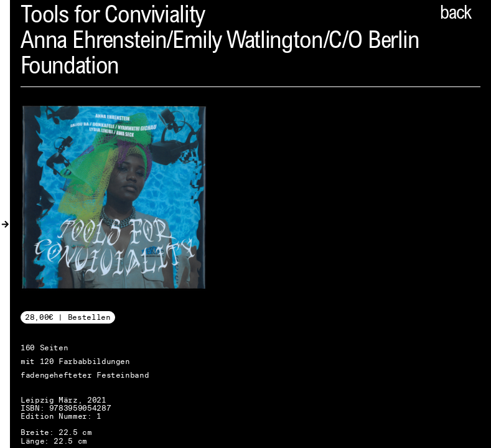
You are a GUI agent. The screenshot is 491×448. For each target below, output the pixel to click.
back (456, 14)
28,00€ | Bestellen (68, 317)
